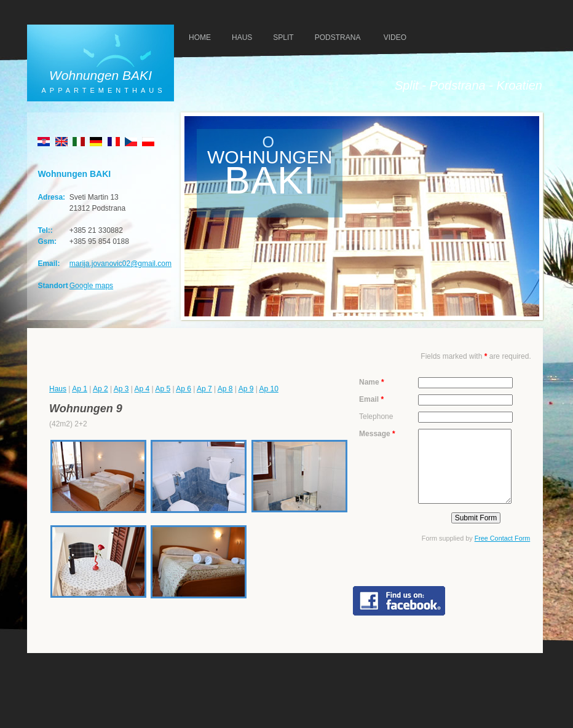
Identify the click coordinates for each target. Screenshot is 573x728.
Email (371, 399)
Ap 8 (225, 389)
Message (377, 434)
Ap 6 (184, 389)
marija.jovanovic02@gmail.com (121, 264)
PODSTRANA (338, 37)
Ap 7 (204, 389)
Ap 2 (101, 389)
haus (242, 37)
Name (372, 382)
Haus (58, 389)
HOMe (200, 37)
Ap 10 (268, 389)
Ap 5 (163, 389)
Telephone (376, 417)
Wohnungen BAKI (101, 75)
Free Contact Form (503, 538)
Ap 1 (80, 389)
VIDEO (395, 37)
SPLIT (283, 37)
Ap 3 (121, 389)
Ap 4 (142, 389)
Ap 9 (246, 389)
